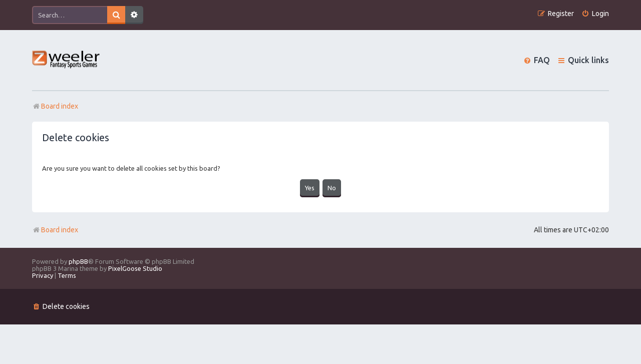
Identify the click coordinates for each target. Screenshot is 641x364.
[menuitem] (595, 14)
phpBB (78, 261)
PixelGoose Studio (135, 268)
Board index (55, 230)
